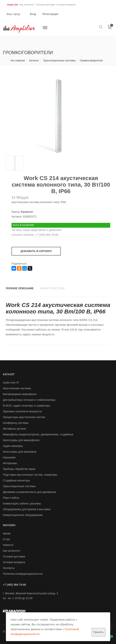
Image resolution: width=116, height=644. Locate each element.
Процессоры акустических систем (24, 417)
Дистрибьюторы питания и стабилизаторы (29, 400)
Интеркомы (10, 463)
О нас (6, 539)
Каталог (34, 60)
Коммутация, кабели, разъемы (22, 503)
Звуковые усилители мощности (22, 411)
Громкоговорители (91, 60)
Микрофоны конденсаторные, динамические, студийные (38, 434)
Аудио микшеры (13, 446)
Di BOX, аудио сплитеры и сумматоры (27, 406)
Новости (8, 545)
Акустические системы (17, 388)
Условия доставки (46, 5)
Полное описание (20, 288)
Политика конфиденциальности (23, 574)
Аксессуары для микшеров (20, 452)
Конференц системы (16, 423)
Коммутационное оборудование (23, 515)
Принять (98, 632)
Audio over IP (11, 383)
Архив (7, 533)
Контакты (9, 568)
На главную (18, 60)
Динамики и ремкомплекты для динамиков (29, 492)
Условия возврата (66, 5)
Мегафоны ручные (14, 429)
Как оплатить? (27, 5)
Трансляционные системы (59, 60)
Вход (33, 14)
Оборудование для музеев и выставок (27, 509)
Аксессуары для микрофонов (21, 440)
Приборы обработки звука (19, 469)
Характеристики (52, 288)
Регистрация (50, 14)
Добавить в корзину (36, 251)
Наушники (9, 457)
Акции (12, 5)
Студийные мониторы (16, 480)
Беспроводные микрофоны (20, 394)
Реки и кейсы (11, 498)
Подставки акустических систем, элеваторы (30, 475)
